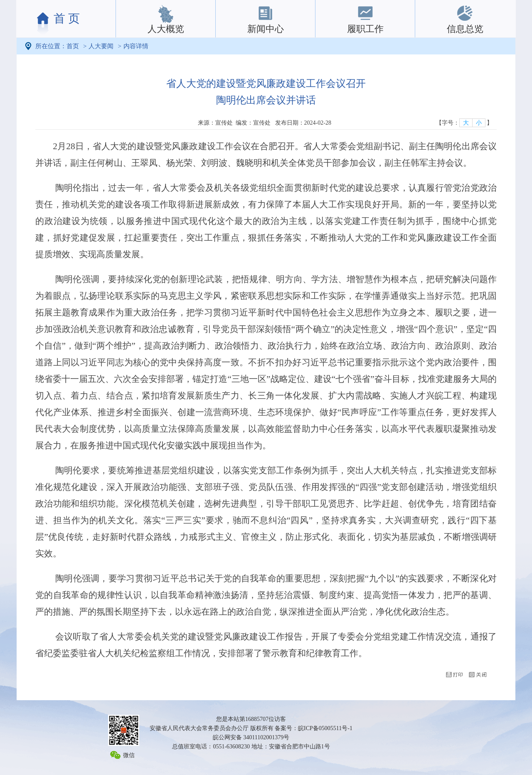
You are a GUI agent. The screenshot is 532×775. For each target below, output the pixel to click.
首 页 (67, 18)
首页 (73, 46)
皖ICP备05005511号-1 (325, 728)
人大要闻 (101, 46)
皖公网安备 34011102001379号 (251, 737)
